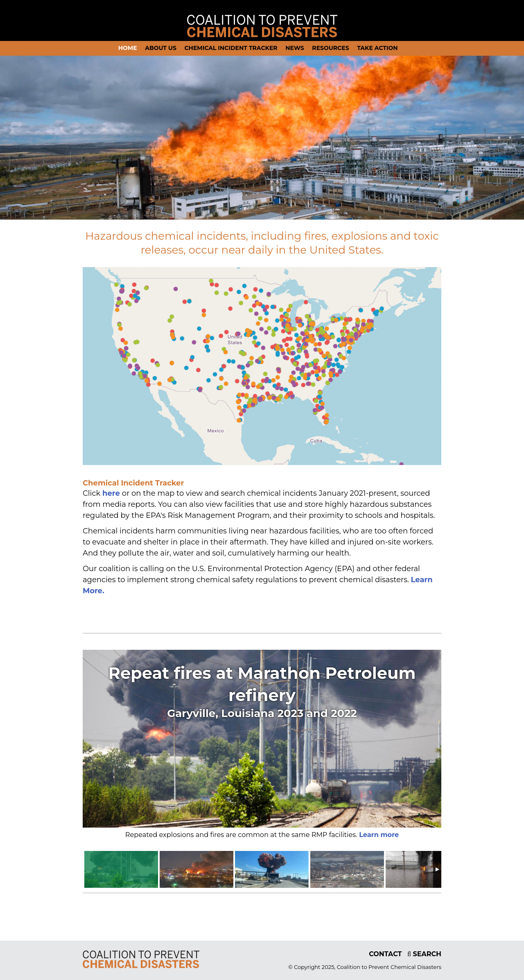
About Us (161, 48)
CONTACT (385, 954)
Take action (377, 48)
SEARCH (424, 954)
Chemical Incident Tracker (231, 48)
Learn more (378, 835)
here (112, 493)
